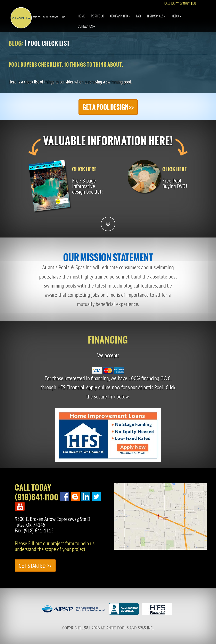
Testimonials (156, 19)
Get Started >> (35, 566)
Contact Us (86, 30)
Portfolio (98, 19)
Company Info (120, 19)
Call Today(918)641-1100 (37, 492)
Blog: (16, 43)
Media (176, 19)
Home (81, 19)
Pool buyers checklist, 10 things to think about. (66, 65)
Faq (138, 19)
